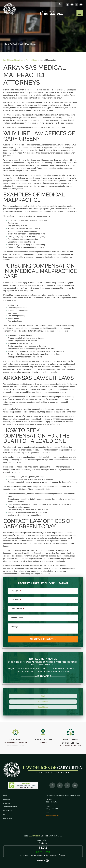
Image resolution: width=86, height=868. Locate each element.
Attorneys (7, 803)
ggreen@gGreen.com (53, 815)
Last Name (16, 600)
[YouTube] (81, 5)
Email (48, 813)
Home (5, 795)
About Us (7, 799)
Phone (48, 806)
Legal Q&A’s (43, 707)
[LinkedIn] (76, 5)
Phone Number (17, 618)
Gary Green (39, 836)
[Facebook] (68, 5)
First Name (16, 591)
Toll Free (49, 800)
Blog (5, 815)
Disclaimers (43, 702)
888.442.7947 (54, 14)
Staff (43, 696)
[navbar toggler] (80, 13)
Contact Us (8, 819)
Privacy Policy (42, 840)
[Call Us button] (42, 13)
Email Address (17, 609)
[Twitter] (72, 5)
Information (8, 811)
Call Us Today (49, 12)
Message (14, 627)
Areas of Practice (10, 807)
